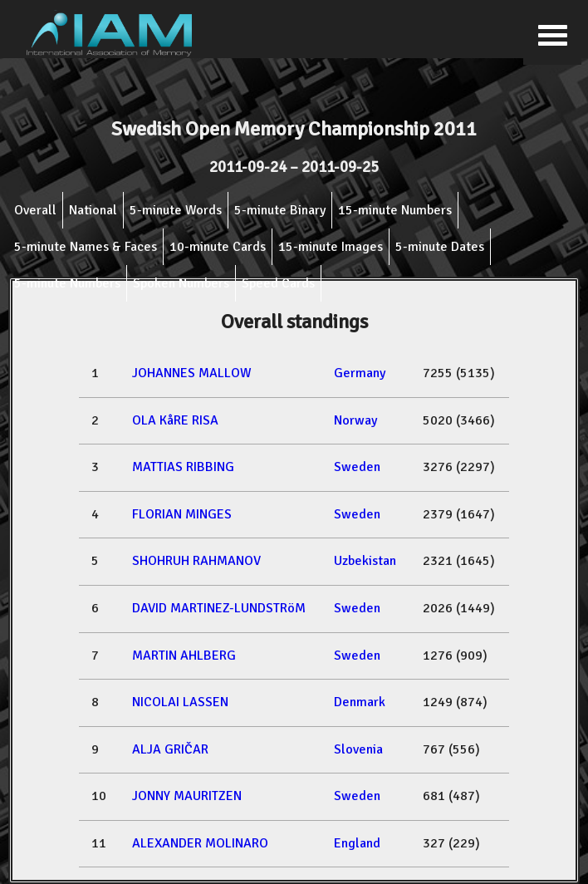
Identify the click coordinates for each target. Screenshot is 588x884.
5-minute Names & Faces (86, 247)
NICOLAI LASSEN (180, 702)
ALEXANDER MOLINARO (200, 843)
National (93, 210)
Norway (355, 420)
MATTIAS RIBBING (183, 467)
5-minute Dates (440, 247)
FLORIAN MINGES (182, 514)
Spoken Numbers (181, 283)
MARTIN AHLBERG (184, 656)
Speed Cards (278, 283)
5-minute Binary (280, 210)
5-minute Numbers (67, 283)
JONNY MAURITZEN (187, 796)
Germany (360, 373)
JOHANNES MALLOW (192, 373)
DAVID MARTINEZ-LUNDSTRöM (219, 608)
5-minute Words (176, 210)
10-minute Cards (218, 247)
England (357, 843)
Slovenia (358, 749)
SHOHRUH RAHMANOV (196, 561)
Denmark (360, 702)
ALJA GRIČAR (170, 749)
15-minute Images (331, 247)
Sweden (357, 467)
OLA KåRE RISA (175, 420)
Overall (35, 210)
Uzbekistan (365, 561)
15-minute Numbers (395, 210)
